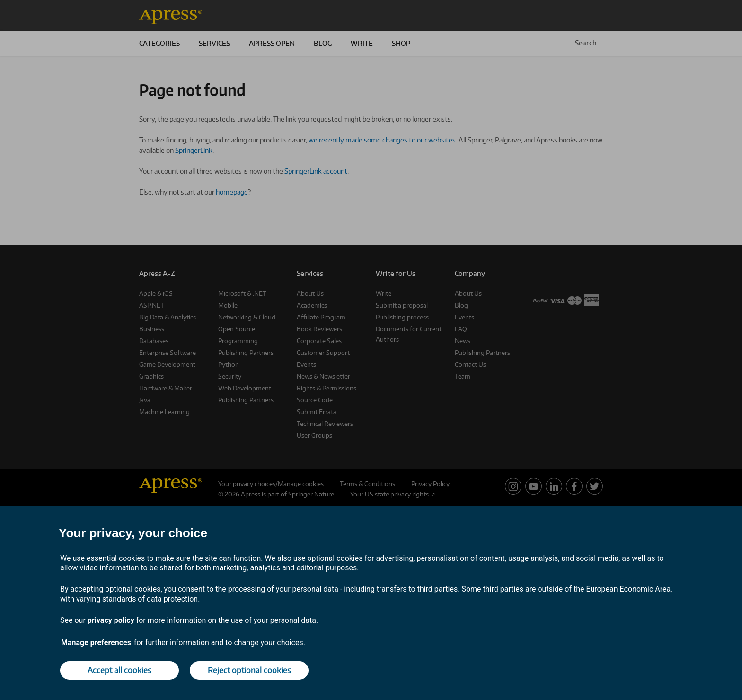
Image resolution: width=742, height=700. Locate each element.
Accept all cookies (119, 670)
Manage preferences (96, 642)
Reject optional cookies (249, 670)
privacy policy (111, 620)
